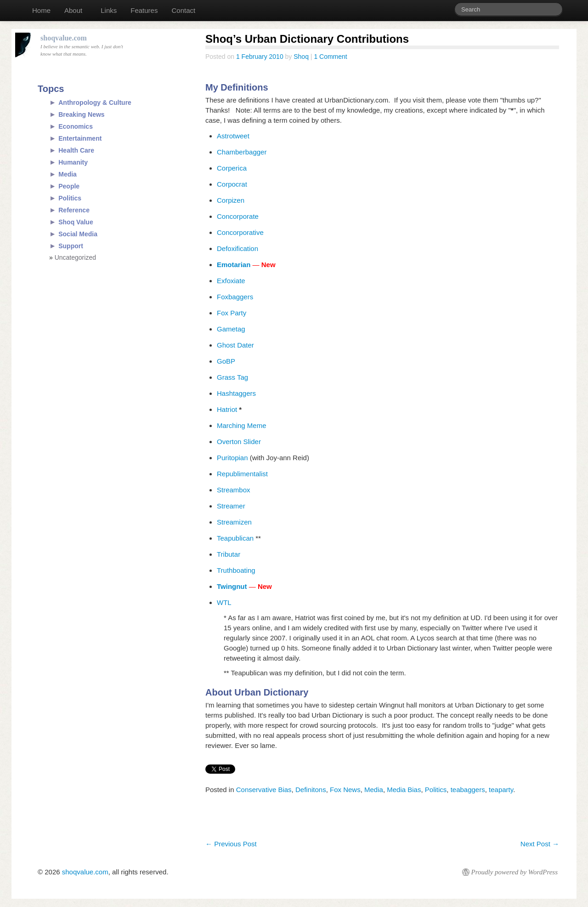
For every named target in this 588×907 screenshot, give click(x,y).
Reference (74, 210)
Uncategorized (75, 257)
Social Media (78, 234)
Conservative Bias (264, 790)
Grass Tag (232, 377)
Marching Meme (242, 425)
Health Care (76, 150)
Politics (436, 790)
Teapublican (235, 538)
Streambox (234, 490)
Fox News (345, 790)
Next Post (540, 844)
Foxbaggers (235, 297)
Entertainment (80, 138)
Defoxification (237, 248)
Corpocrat (232, 184)
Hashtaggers (236, 393)
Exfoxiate (231, 281)
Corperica (232, 168)
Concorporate (238, 216)
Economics (76, 126)
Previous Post (231, 844)
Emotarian (234, 265)
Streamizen (234, 522)
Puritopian (232, 458)
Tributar (229, 554)
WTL (224, 602)
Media (374, 790)
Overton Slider (239, 442)
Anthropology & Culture (95, 103)
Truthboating (236, 570)
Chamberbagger (242, 152)
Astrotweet (233, 136)
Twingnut (232, 586)
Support (71, 246)
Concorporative (240, 232)
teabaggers (468, 790)
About (73, 10)
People (69, 186)
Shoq (301, 57)
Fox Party (232, 313)
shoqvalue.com (85, 872)
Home (41, 10)
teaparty (501, 790)
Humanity (73, 162)
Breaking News (81, 114)
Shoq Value (76, 222)
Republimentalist (242, 474)
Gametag (231, 329)
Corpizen (231, 200)
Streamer (231, 506)
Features (144, 10)
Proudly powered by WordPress (514, 872)
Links (109, 10)
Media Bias (404, 790)
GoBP (226, 361)
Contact (183, 10)
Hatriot (227, 409)
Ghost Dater (236, 345)
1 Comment (330, 57)
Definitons (311, 790)
